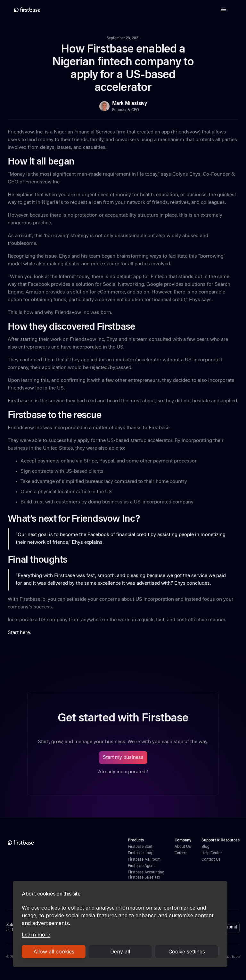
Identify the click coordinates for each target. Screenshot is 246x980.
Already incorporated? (123, 772)
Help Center (212, 853)
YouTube (232, 957)
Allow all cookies (54, 952)
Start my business (123, 758)
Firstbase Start (140, 847)
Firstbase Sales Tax (144, 878)
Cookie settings (187, 952)
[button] (224, 10)
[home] (27, 10)
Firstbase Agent (141, 866)
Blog (205, 847)
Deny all (120, 952)
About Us (183, 847)
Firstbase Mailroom (144, 860)
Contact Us (211, 860)
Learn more (36, 935)
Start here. (19, 633)
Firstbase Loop (141, 853)
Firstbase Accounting (146, 872)
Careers (181, 853)
